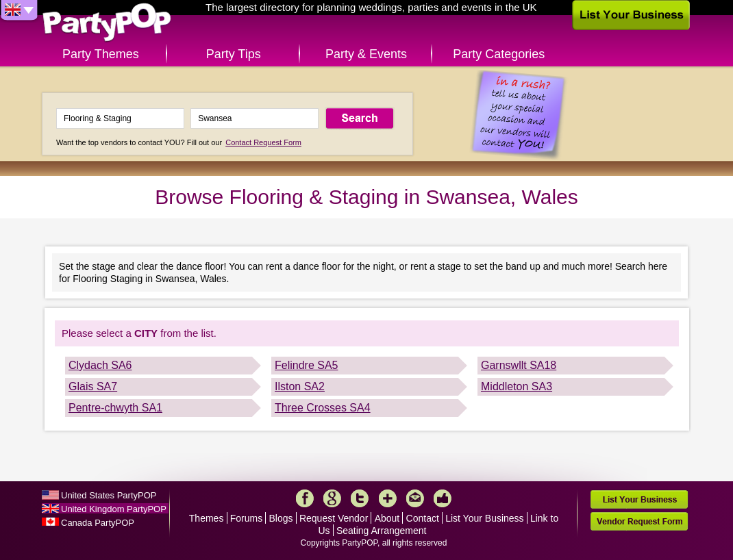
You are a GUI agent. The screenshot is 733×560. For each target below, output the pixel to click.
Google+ (332, 498)
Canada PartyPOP (98, 523)
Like (443, 498)
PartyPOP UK (107, 23)
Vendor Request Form (639, 521)
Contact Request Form (263, 142)
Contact (423, 518)
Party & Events (366, 54)
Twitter (360, 498)
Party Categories (499, 54)
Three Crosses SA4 (323, 408)
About (387, 518)
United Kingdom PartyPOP (114, 509)
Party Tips (234, 54)
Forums (246, 518)
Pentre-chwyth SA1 (115, 408)
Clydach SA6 (100, 365)
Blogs (281, 518)
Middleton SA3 (517, 386)
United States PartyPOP (109, 495)
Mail (415, 498)
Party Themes (101, 54)
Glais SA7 (93, 386)
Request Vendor (334, 518)
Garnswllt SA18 (519, 365)
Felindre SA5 (307, 365)
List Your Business (484, 518)
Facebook (305, 498)
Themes (207, 518)
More (388, 498)
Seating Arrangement (382, 531)
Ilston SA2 (300, 386)
